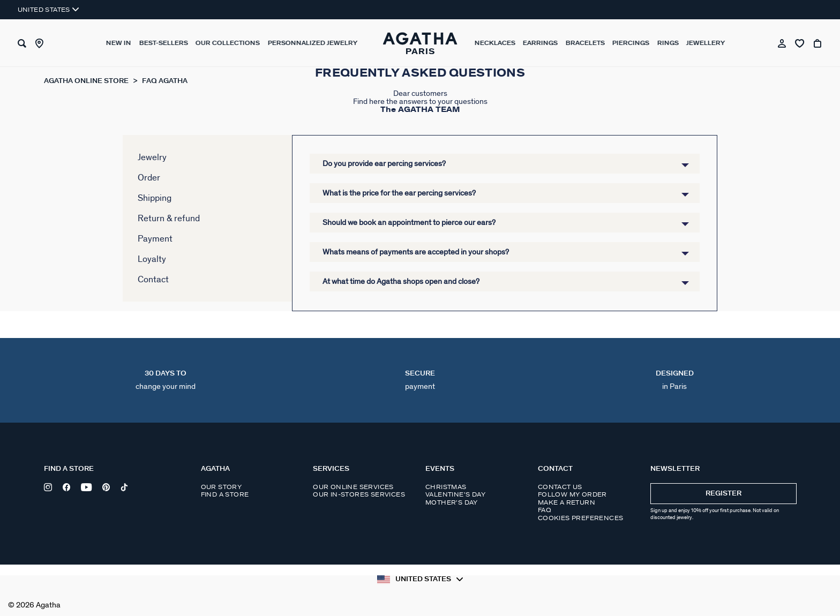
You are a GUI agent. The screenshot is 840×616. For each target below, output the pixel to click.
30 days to (166, 380)
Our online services (353, 487)
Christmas (446, 487)
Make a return (567, 502)
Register (723, 494)
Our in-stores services (359, 494)
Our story (222, 487)
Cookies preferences (581, 518)
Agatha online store (87, 81)
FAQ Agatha (165, 81)
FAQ (545, 510)
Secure (420, 380)
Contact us (560, 487)
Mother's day (452, 502)
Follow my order (572, 494)
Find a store (225, 494)
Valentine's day (455, 494)
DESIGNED (675, 380)
